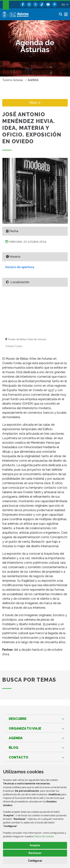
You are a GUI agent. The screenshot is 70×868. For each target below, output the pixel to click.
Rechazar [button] (35, 853)
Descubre (18, 719)
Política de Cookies (44, 836)
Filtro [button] (39, 102)
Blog (14, 748)
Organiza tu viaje (25, 728)
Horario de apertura (20, 267)
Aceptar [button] (35, 845)
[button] (65, 5)
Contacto (18, 757)
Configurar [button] (35, 861)
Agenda (16, 738)
